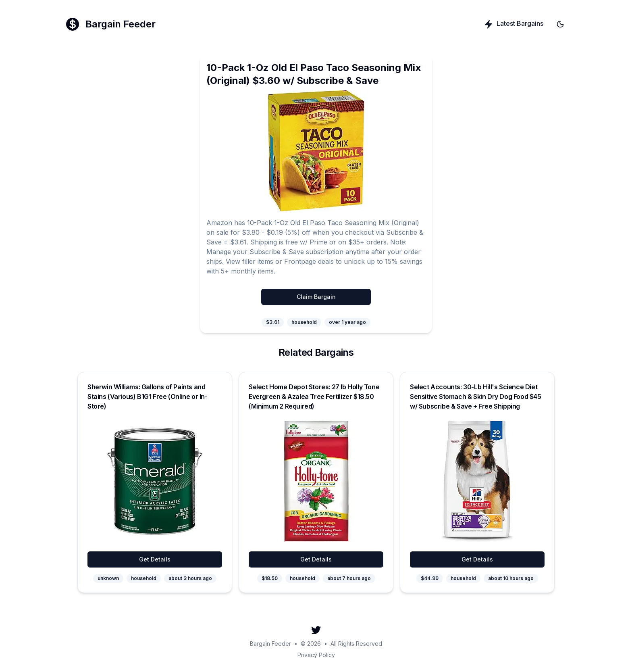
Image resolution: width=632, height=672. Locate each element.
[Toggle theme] (560, 24)
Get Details (155, 559)
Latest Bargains (513, 24)
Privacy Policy (316, 655)
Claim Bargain (316, 297)
